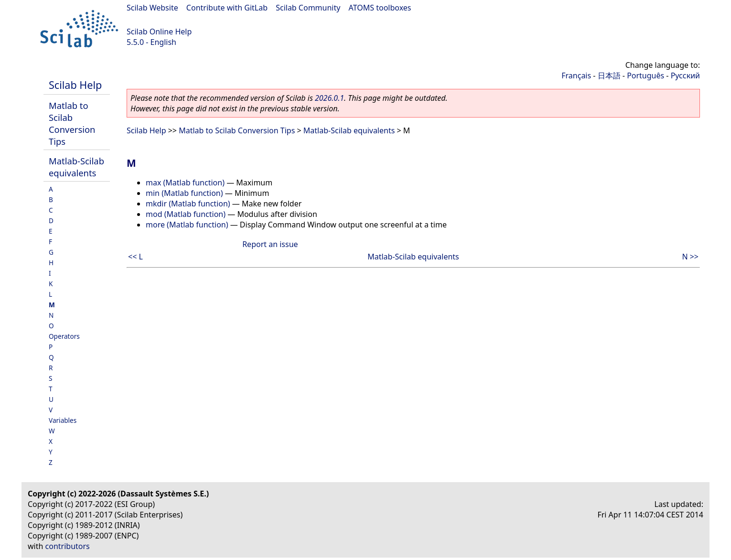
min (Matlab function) (184, 193)
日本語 (609, 75)
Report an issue (270, 244)
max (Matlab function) (185, 183)
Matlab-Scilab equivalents (76, 167)
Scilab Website (152, 8)
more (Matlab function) (187, 225)
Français (576, 75)
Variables (63, 420)
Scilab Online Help (159, 32)
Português (645, 75)
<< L (135, 257)
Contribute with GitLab (227, 8)
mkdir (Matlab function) (188, 204)
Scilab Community (308, 8)
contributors (68, 546)
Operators (64, 336)
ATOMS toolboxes (380, 8)
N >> (690, 257)
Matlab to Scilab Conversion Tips (72, 123)
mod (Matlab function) (186, 214)
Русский (685, 75)
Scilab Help (75, 85)
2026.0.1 (329, 98)
